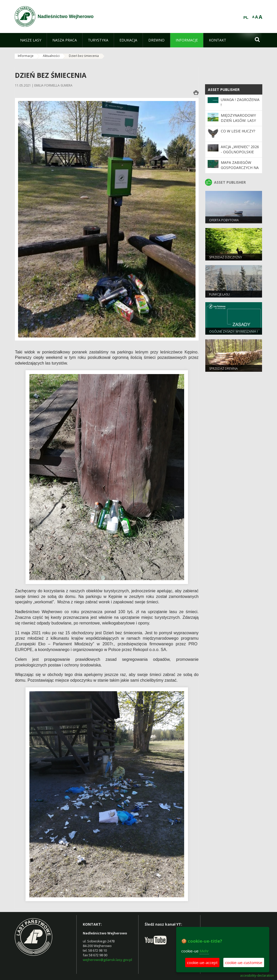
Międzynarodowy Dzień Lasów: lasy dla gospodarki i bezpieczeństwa (238, 123)
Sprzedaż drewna (223, 369)
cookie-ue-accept (202, 962)
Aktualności (51, 56)
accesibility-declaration (257, 976)
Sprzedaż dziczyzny (226, 257)
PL (246, 18)
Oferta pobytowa (224, 220)
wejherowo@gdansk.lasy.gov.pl (107, 960)
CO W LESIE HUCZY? (238, 131)
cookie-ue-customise (244, 962)
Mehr (204, 951)
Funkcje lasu (219, 294)
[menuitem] (31, 40)
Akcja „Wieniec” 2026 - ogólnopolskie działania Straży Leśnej (240, 155)
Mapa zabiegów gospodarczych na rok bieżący (240, 168)
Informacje (26, 56)
